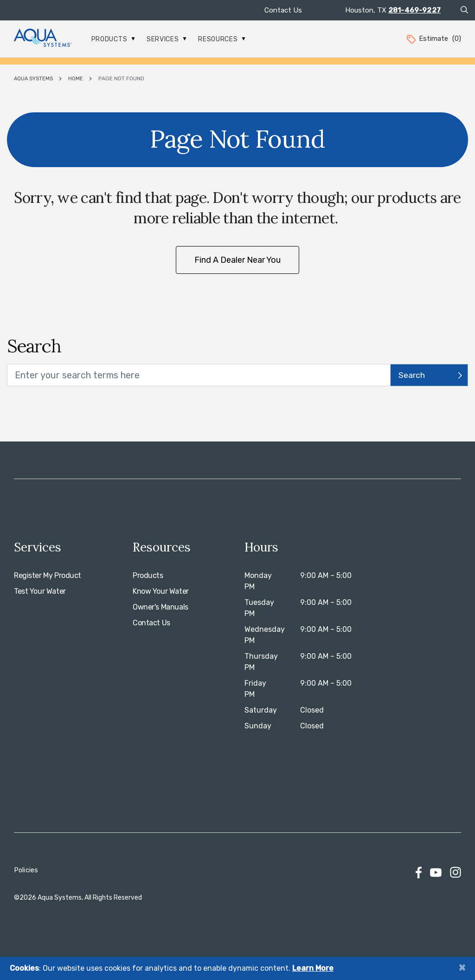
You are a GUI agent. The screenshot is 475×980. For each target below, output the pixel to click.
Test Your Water (40, 591)
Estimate (433, 39)
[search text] (199, 375)
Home (76, 79)
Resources (222, 39)
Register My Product (48, 575)
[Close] (462, 967)
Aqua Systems (33, 79)
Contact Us (283, 10)
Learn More (313, 968)
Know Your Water (161, 591)
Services (167, 39)
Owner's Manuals (160, 607)
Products (113, 39)
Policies (26, 870)
